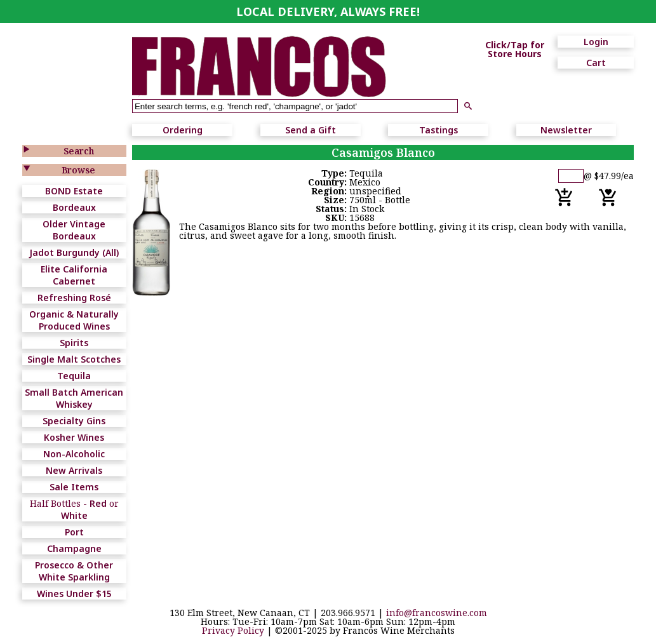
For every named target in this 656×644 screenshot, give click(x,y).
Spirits (74, 343)
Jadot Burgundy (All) (74, 252)
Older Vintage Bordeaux (74, 230)
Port (74, 532)
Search (79, 151)
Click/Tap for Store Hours (515, 50)
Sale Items (74, 487)
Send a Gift (311, 130)
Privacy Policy (233, 630)
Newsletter (566, 130)
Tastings (438, 130)
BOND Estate (74, 191)
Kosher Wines (74, 437)
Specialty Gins (74, 421)
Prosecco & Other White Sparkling (74, 571)
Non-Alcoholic (74, 454)
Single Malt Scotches (74, 359)
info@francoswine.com (437, 613)
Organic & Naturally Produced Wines (74, 320)
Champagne (74, 548)
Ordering (183, 130)
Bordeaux (74, 207)
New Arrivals (74, 470)
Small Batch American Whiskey (74, 398)
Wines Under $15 (74, 594)
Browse (78, 170)
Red (98, 503)
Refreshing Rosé (74, 298)
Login (596, 42)
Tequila (74, 376)
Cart (596, 63)
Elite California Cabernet (74, 275)
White (74, 515)
